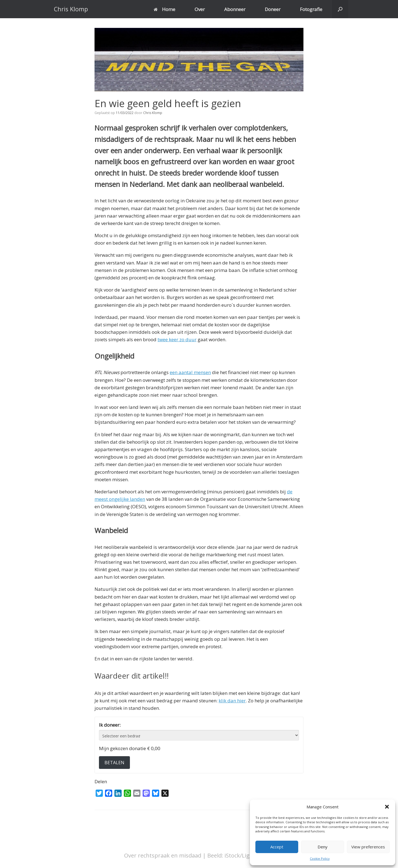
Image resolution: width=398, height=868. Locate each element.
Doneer (273, 9)
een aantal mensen (190, 372)
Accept (277, 847)
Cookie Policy (320, 858)
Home (164, 9)
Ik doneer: (110, 725)
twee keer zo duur (177, 339)
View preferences (368, 847)
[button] (387, 807)
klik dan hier (232, 701)
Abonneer (235, 9)
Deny (323, 847)
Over (200, 9)
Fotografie (311, 9)
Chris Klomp (153, 113)
